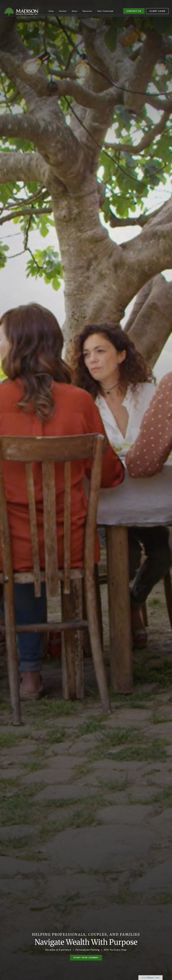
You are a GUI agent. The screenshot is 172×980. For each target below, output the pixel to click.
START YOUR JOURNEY (86, 958)
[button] (51, 5)
